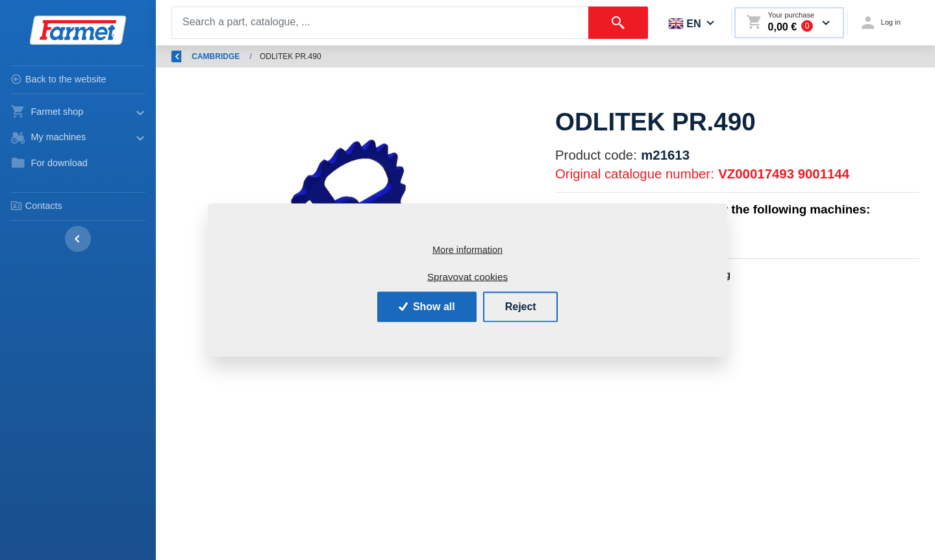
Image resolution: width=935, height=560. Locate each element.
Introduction (249, 56)
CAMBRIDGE (466, 56)
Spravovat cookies (467, 276)
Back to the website (58, 79)
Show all (427, 307)
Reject (521, 307)
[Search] (380, 23)
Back (188, 56)
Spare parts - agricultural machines (356, 56)
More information (467, 249)
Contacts (36, 206)
